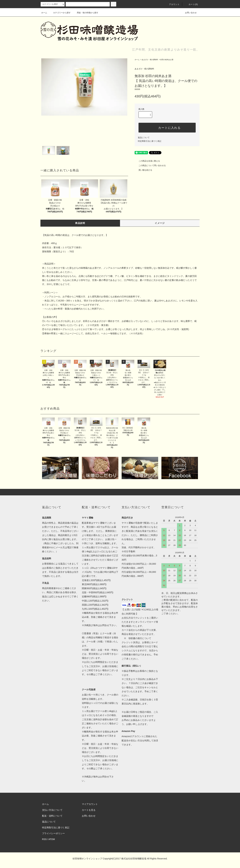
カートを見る (89, 810)
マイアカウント (90, 804)
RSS (44, 839)
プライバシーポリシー (53, 833)
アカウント (172, 4)
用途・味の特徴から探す (86, 13)
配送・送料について (52, 816)
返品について (144, 138)
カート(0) (191, 4)
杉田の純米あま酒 (167, 60)
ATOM (52, 839)
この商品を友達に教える (147, 161)
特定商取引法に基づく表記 (150, 141)
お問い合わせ (189, 13)
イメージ (160, 223)
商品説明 (80, 223)
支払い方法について (52, 810)
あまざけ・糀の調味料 (150, 60)
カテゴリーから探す (60, 13)
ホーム (44, 13)
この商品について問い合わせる (150, 166)
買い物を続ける (143, 170)
